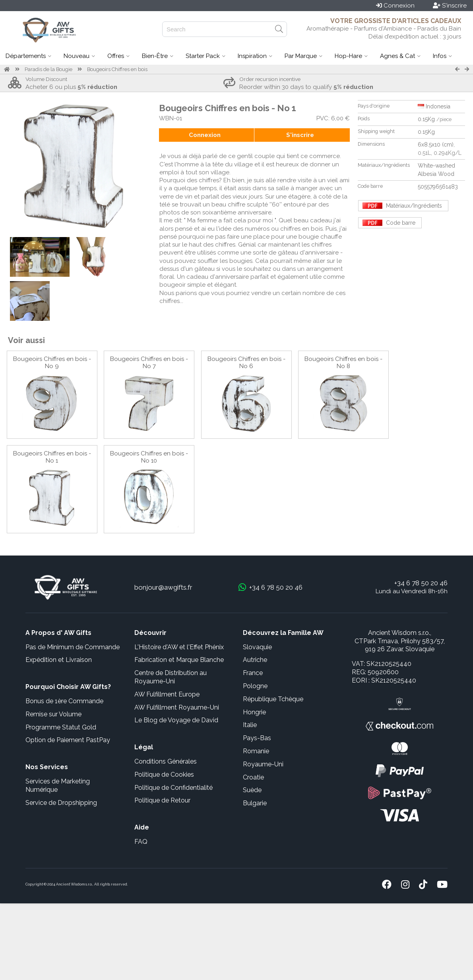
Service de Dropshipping (61, 803)
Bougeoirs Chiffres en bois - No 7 (149, 363)
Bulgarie (255, 803)
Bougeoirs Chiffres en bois (117, 69)
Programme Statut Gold (61, 727)
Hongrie (254, 712)
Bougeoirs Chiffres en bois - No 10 (149, 457)
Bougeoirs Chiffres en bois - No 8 (343, 363)
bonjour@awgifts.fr (163, 587)
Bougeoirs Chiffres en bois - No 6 (246, 363)
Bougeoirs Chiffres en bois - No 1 (52, 457)
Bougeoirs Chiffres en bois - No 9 (52, 363)
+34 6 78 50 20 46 (421, 583)
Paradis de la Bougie (48, 69)
